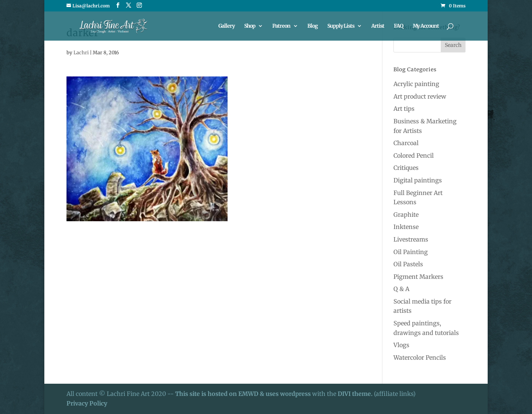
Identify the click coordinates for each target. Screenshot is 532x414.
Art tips (404, 109)
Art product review (420, 96)
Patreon (281, 26)
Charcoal (406, 143)
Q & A (401, 289)
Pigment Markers (418, 277)
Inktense (406, 227)
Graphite (406, 215)
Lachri (81, 53)
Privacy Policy (87, 403)
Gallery (226, 26)
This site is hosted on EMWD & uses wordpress (243, 394)
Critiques (406, 168)
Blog (313, 26)
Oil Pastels (408, 264)
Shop (250, 26)
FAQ (398, 26)
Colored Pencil (414, 155)
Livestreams (411, 239)
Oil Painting (411, 252)
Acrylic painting (416, 84)
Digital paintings (418, 180)
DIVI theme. (356, 394)
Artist (378, 26)
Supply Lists (341, 26)
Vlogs (401, 345)
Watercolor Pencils (420, 357)
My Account (426, 26)
